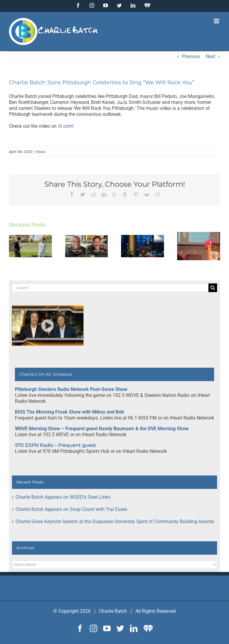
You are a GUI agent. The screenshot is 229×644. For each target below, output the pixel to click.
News (41, 152)
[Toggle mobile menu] (217, 21)
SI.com (65, 126)
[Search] (213, 288)
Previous (191, 56)
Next (211, 56)
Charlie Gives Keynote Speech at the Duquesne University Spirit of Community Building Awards (115, 521)
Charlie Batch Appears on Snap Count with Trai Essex (71, 509)
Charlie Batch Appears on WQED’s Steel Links (63, 497)
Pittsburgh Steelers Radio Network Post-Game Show (71, 389)
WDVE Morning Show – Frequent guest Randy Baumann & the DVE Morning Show (102, 429)
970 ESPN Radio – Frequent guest (55, 445)
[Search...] (110, 288)
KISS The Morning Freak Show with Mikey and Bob (69, 412)
